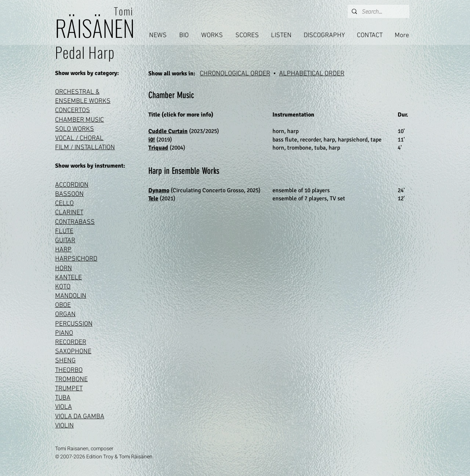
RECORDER (71, 342)
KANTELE (68, 278)
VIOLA (64, 407)
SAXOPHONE (73, 352)
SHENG (65, 361)
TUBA (63, 398)
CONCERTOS (73, 110)
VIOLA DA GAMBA (80, 417)
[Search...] (378, 12)
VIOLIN (64, 426)
